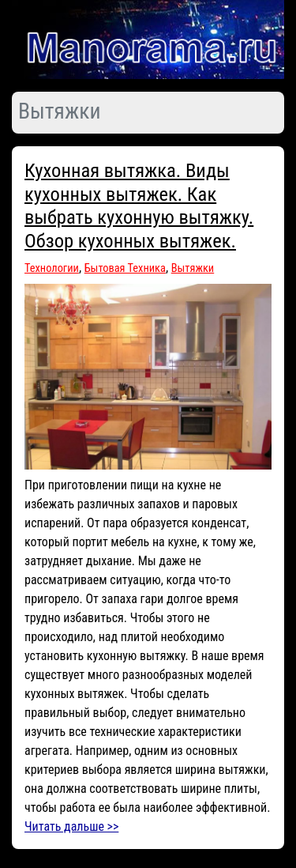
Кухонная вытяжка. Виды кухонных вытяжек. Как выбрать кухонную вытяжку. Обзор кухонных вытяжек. (139, 205)
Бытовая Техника (125, 268)
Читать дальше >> (71, 826)
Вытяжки (193, 268)
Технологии (52, 268)
